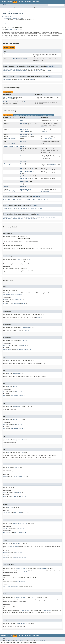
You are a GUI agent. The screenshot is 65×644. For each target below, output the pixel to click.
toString (23, 187)
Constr (17, 7)
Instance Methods (32, 115)
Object (20, 18)
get (21, 149)
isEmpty (34, 200)
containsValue (13, 200)
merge (53, 217)
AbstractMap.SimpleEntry (12, 69)
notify (20, 208)
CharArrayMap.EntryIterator (23, 54)
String (25, 178)
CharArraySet (8, 164)
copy (22, 137)
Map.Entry (7, 79)
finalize (6, 208)
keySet (22, 164)
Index (34, 2)
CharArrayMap (8, 97)
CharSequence (25, 131)
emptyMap (23, 141)
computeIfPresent (28, 217)
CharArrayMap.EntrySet (21, 59)
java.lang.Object (7, 17)
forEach (37, 217)
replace (21, 219)
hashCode (28, 200)
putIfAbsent (7, 219)
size (22, 184)
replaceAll (35, 219)
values (46, 200)
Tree (22, 2)
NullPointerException (10, 586)
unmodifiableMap (26, 189)
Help (38, 2)
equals (21, 200)
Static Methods (19, 115)
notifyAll (26, 208)
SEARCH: (45, 5)
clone (5, 200)
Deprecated (28, 2)
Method (23, 7)
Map (3, 24)
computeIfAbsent (15, 217)
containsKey (24, 123)
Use (19, 2)
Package (9, 2)
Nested (8, 7)
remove (22, 181)
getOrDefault (45, 217)
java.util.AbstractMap (11, 18)
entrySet (23, 146)
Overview (3, 2)
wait (33, 208)
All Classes (4, 5)
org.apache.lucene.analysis (16, 11)
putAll (40, 200)
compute (6, 217)
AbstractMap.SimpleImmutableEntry (15, 71)
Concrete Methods (47, 115)
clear (22, 120)
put (21, 169)
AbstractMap (11, 29)
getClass (13, 208)
